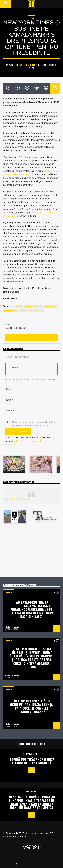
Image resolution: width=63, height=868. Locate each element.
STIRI (31, 18)
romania (23, 311)
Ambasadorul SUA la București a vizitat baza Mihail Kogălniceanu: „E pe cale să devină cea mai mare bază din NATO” (31, 609)
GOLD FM (38, 306)
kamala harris (51, 306)
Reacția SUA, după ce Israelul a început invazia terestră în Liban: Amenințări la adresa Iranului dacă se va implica (32, 802)
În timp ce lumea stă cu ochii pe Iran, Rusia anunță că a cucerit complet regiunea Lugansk (31, 706)
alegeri (19, 306)
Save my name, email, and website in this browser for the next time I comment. (34, 422)
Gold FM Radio (28, 65)
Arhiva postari (31, 337)
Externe (9, 592)
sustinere (39, 311)
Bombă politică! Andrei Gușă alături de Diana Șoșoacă (32, 761)
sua (31, 311)
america (28, 306)
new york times (11, 311)
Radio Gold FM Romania (17, 499)
